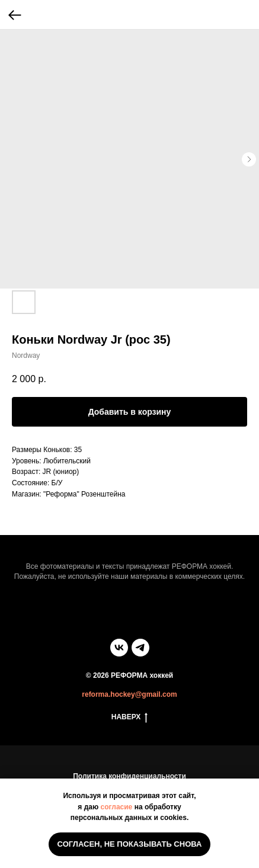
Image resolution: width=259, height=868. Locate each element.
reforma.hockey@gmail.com (129, 694)
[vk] (119, 648)
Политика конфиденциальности (129, 776)
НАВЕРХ (130, 717)
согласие (117, 807)
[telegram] (140, 648)
